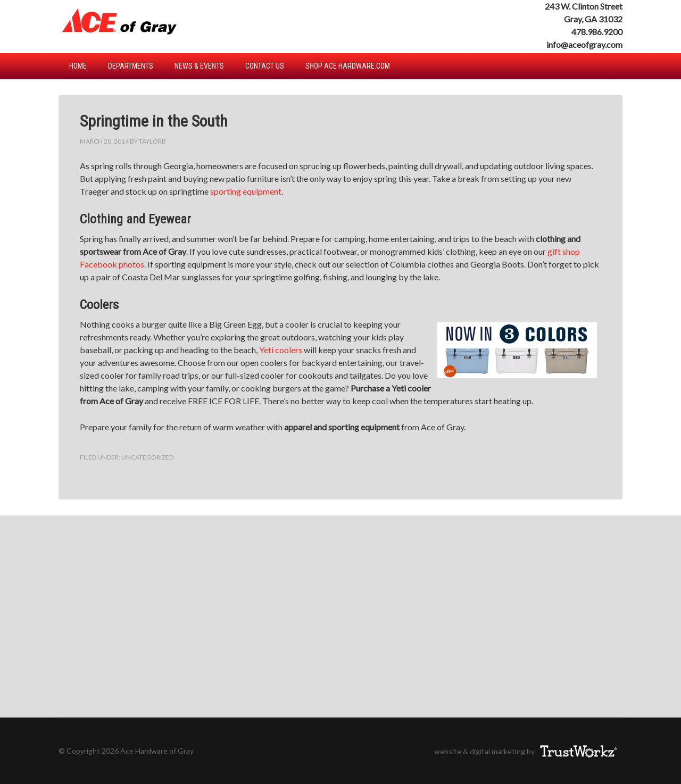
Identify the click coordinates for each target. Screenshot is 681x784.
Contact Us (265, 66)
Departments (131, 66)
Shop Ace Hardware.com (348, 66)
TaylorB (152, 141)
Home (78, 66)
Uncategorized (147, 457)
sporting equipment (246, 191)
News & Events (199, 66)
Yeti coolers (281, 350)
